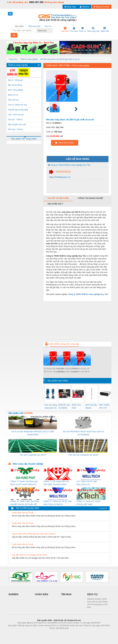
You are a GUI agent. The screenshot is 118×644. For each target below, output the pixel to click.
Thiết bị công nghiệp (29, 59)
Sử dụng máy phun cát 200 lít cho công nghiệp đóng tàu (53, 370)
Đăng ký (84, 7)
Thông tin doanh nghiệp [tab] (90, 198)
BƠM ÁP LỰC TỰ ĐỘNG (64, 406)
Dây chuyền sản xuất (17, 124)
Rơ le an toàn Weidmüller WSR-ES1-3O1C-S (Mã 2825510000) (33, 433)
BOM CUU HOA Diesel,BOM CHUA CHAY (77, 407)
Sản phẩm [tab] (19, 26)
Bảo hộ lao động (15, 85)
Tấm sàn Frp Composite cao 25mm (83, 455)
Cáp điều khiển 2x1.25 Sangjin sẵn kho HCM (29, 555)
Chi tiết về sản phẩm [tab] (58, 198)
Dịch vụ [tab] (48, 26)
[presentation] (44, 398)
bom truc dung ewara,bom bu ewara (51, 407)
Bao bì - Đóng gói (15, 80)
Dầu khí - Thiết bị (15, 120)
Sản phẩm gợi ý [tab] (55, 204)
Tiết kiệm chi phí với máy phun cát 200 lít (81, 370)
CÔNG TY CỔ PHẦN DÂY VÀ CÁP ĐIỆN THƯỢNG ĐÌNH (56, 483)
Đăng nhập (70, 7)
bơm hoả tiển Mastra (91, 406)
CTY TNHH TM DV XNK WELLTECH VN (87, 483)
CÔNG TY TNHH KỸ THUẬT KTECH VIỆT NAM (89, 503)
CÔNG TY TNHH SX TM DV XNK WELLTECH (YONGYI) (58, 503)
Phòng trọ (42, 632)
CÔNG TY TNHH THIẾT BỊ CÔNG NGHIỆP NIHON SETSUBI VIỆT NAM (25, 503)
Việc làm (65, 29)
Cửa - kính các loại (16, 115)
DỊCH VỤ (92, 594)
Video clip (105, 29)
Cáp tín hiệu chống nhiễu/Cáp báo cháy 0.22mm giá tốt (34, 534)
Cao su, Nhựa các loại (17, 105)
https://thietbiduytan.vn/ (60, 177)
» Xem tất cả (103, 508)
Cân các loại (13, 100)
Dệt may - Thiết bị (16, 129)
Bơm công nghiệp (15, 90)
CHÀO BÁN (41, 594)
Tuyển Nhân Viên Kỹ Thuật (22, 513)
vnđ (61, 136)
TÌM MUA (66, 594)
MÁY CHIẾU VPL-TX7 (104, 406)
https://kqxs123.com (72, 632)
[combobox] (52, 31)
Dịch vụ (83, 29)
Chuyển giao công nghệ (18, 110)
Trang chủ (13, 59)
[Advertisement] (77, 320)
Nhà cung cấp (93, 29)
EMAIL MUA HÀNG (65, 143)
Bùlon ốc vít (13, 95)
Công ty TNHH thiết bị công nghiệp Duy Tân (69, 165)
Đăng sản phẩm (101, 7)
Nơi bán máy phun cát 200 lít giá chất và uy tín (60, 59)
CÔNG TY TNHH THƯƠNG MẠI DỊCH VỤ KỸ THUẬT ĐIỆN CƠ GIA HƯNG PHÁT (24, 483)
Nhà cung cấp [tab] (34, 26)
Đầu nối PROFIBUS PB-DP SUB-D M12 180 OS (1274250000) (83, 433)
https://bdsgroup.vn (55, 632)
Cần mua (74, 29)
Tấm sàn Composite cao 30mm (33, 455)
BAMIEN (13, 594)
